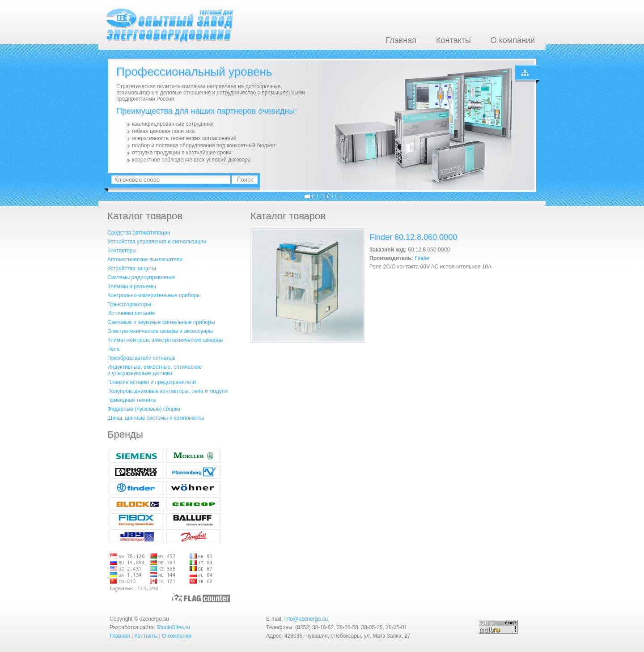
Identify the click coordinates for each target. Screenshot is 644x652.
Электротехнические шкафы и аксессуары (160, 331)
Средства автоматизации (139, 233)
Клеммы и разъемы (132, 286)
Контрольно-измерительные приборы (154, 295)
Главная (401, 40)
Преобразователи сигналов (142, 358)
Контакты (453, 40)
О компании (513, 40)
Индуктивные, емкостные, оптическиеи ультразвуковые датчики (155, 370)
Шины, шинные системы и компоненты (156, 418)
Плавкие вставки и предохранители (152, 382)
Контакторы (122, 251)
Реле (113, 349)
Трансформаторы (129, 304)
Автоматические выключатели (145, 260)
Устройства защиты (132, 268)
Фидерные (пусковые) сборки (144, 409)
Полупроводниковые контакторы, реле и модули (167, 391)
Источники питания (131, 313)
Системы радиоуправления (142, 277)
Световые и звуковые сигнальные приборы (161, 322)
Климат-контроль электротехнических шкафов (165, 340)
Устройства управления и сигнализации (157, 242)
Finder (422, 258)
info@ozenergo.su (306, 619)
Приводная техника (131, 400)
